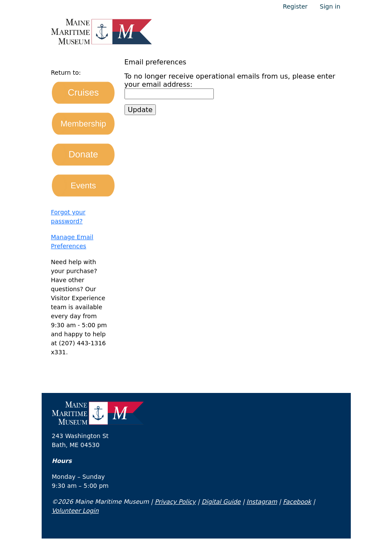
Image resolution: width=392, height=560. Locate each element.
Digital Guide (221, 502)
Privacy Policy (175, 502)
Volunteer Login (75, 511)
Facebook (297, 502)
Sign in (330, 6)
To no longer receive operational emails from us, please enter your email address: (230, 80)
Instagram (262, 502)
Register (295, 6)
